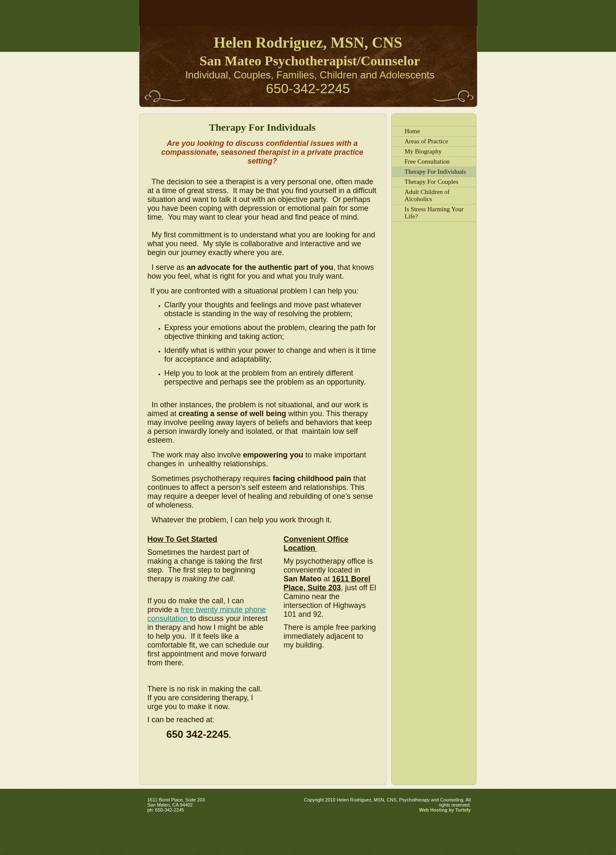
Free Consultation (427, 161)
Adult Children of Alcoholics (427, 195)
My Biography (423, 151)
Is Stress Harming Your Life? (434, 213)
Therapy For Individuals (436, 172)
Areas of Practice (426, 141)
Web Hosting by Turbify (445, 810)
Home (413, 131)
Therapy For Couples (432, 182)
